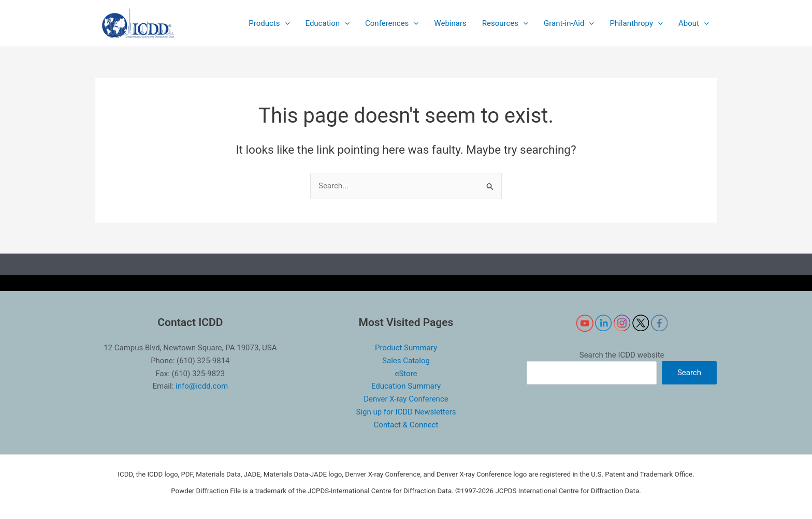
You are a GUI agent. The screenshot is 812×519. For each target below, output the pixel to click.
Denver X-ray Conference (406, 399)
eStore (406, 374)
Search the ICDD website (622, 355)
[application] (285, 23)
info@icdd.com (202, 386)
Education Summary (406, 386)
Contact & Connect (406, 425)
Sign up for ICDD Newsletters (406, 412)
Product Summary (406, 348)
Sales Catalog (406, 361)
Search (689, 373)
